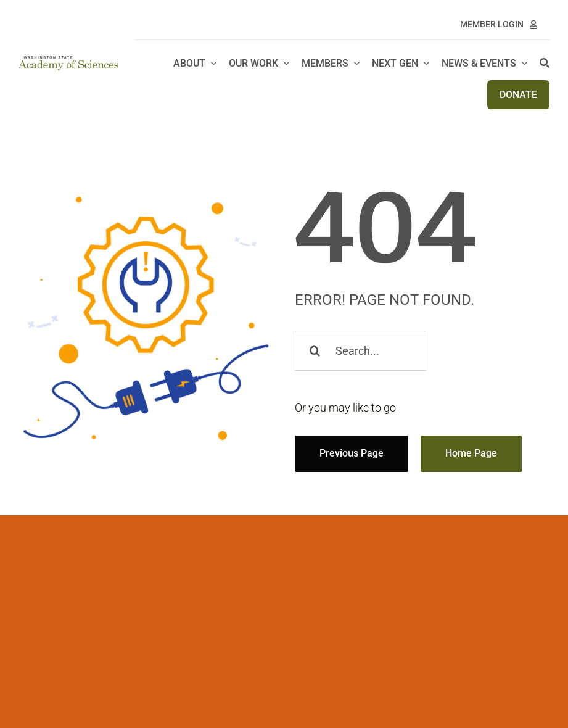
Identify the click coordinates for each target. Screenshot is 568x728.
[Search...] (360, 351)
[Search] (545, 64)
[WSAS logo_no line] (68, 61)
